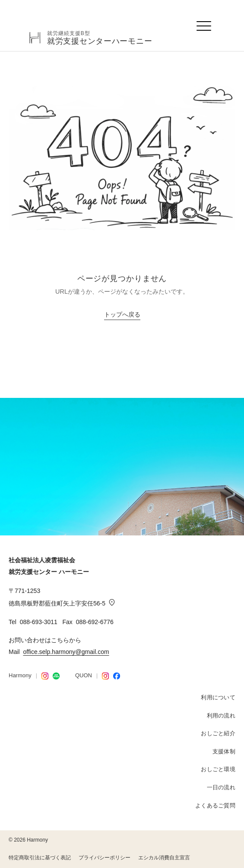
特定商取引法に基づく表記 (40, 858)
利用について (218, 697)
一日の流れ (221, 787)
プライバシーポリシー (105, 858)
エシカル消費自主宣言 (164, 858)
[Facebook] (117, 676)
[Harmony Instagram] (45, 676)
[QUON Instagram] (105, 676)
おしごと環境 (218, 769)
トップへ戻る (122, 315)
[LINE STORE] (56, 676)
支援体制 (224, 751)
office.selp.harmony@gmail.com (66, 652)
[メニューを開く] (204, 26)
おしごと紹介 (218, 733)
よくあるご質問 (215, 806)
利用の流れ (221, 716)
